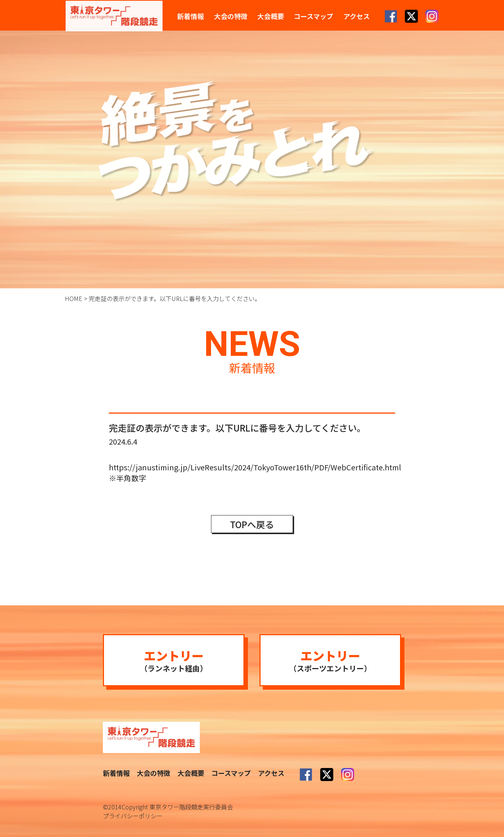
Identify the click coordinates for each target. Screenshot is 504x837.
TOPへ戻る (252, 524)
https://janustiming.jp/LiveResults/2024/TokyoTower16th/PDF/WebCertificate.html (255, 467)
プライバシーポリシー (133, 816)
